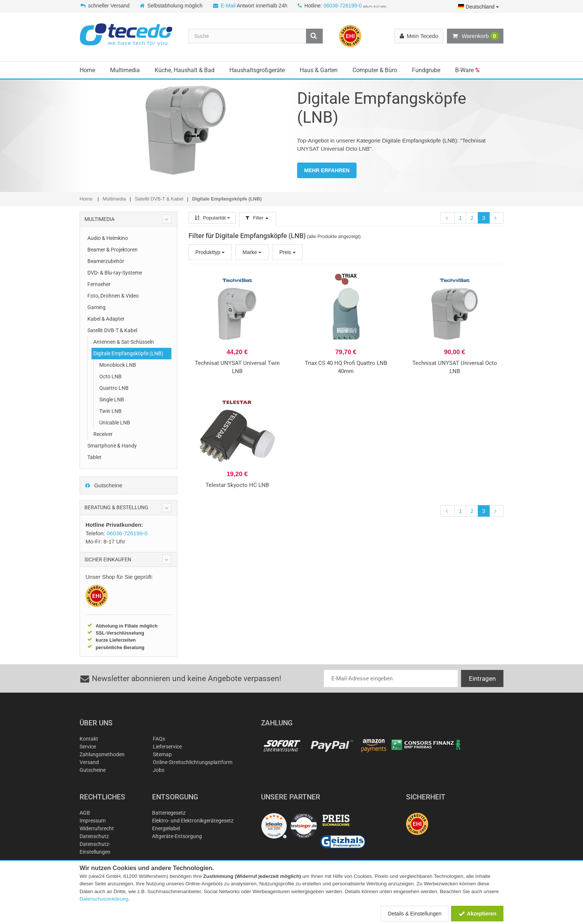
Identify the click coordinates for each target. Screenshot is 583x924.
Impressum (93, 821)
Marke (252, 252)
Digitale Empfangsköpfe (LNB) (128, 353)
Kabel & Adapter (106, 319)
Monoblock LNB (118, 365)
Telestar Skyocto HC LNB (237, 485)
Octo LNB (110, 376)
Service (88, 747)
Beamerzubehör (106, 261)
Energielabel (166, 828)
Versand (89, 762)
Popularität (212, 218)
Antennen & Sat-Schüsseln (124, 342)
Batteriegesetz (169, 813)
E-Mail (228, 6)
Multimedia (125, 70)
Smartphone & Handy (112, 446)
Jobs (159, 770)
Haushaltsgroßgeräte (257, 70)
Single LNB (112, 400)
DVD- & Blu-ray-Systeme (115, 273)
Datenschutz (94, 836)
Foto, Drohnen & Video (113, 296)
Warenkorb (475, 36)
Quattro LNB (114, 388)
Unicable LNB (115, 423)
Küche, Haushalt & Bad (185, 70)
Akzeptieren (477, 914)
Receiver (103, 434)
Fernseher (99, 284)
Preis (287, 252)
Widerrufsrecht (97, 828)
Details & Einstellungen (415, 914)
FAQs (159, 739)
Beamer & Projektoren (112, 250)
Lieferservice (167, 747)
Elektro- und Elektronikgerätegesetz (193, 821)
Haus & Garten (319, 70)
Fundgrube (426, 70)
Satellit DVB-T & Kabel (112, 330)
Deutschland (479, 7)
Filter (258, 218)
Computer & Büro (375, 70)
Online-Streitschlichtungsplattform (193, 762)
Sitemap (162, 754)
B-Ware (467, 70)
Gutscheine (103, 485)
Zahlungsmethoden (102, 754)
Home (87, 70)
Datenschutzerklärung (104, 899)
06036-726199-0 (343, 6)
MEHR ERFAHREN (327, 170)
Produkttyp (210, 252)
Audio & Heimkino (108, 238)
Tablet (94, 457)
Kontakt (89, 739)
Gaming (96, 307)
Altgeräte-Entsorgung (177, 836)
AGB (85, 813)
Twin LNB (110, 411)
